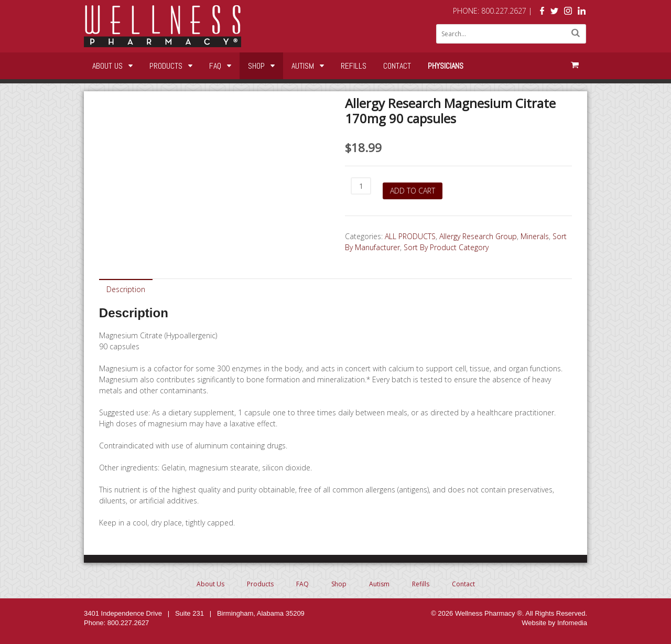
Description (126, 289)
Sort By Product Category (446, 247)
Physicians (446, 66)
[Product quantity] (361, 186)
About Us (107, 66)
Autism (303, 66)
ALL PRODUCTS (410, 236)
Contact (397, 66)
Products (166, 66)
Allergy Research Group (478, 236)
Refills (354, 66)
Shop (256, 66)
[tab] (126, 289)
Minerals (535, 236)
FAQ (215, 66)
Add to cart (413, 191)
